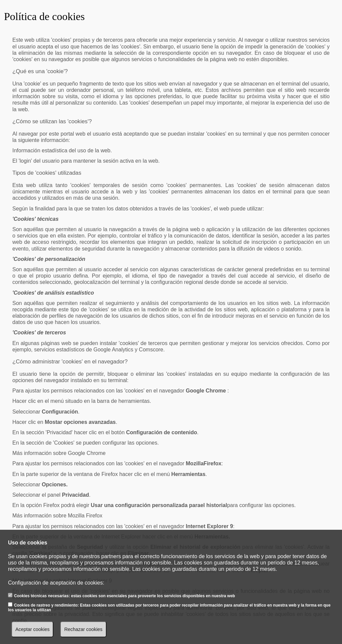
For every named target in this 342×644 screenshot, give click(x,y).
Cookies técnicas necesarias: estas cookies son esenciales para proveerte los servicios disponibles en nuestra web (125, 596)
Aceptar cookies (32, 629)
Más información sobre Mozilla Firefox (57, 516)
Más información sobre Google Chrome (59, 453)
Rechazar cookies (83, 629)
